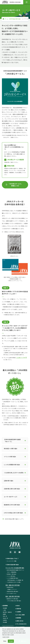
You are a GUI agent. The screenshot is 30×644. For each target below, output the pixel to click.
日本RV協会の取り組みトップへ (14, 519)
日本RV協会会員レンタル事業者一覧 (15, 580)
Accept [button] (11, 641)
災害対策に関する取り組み (12, 591)
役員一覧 (5, 616)
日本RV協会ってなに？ (13, 558)
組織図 (4, 614)
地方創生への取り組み (11, 574)
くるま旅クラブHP (20, 358)
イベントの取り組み (11, 576)
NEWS (18, 606)
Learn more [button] (6, 637)
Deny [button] (5, 641)
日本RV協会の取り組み (15, 19)
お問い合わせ (20, 621)
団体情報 (5, 606)
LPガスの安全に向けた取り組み (14, 601)
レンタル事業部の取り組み (12, 578)
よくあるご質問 (20, 615)
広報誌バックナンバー (12, 589)
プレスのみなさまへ (22, 624)
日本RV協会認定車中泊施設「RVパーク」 (16, 570)
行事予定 (19, 609)
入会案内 (19, 612)
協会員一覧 (5, 618)
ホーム (6, 19)
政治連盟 (5, 622)
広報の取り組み (10, 587)
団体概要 (5, 608)
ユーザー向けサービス (11, 593)
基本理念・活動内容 (7, 612)
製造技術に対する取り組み (12, 599)
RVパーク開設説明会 (12, 572)
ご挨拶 (4, 610)
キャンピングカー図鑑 (11, 561)
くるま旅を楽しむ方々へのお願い (14, 582)
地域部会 (5, 620)
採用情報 (19, 618)
